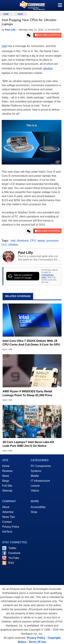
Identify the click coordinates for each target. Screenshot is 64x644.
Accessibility (38, 507)
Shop (34, 512)
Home (6, 466)
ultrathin (48, 68)
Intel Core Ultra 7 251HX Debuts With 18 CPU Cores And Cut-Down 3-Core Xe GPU (31, 343)
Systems (36, 471)
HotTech (7, 532)
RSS (11, 563)
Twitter (12, 548)
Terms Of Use (37, 642)
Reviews (7, 471)
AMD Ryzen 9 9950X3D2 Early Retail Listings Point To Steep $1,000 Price (27, 393)
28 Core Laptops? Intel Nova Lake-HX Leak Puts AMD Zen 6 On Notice (28, 444)
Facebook (14, 553)
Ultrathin (13, 245)
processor (52, 241)
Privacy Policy (11, 527)
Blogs (6, 481)
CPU (33, 241)
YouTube (14, 558)
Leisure (35, 486)
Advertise (8, 512)
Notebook (23, 241)
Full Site (7, 486)
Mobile (35, 476)
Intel (4, 46)
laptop (41, 241)
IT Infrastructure (40, 481)
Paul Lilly (25, 253)
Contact (7, 522)
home (6, 14)
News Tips (9, 517)
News (20, 14)
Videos (35, 491)
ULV (4, 245)
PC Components (41, 466)
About (6, 507)
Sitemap (7, 491)
